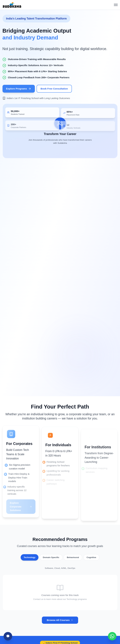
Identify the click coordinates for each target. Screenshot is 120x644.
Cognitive (91, 557)
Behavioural (73, 557)
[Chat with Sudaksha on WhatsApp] (112, 636)
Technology (29, 557)
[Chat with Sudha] (8, 636)
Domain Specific (51, 557)
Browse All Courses (60, 620)
